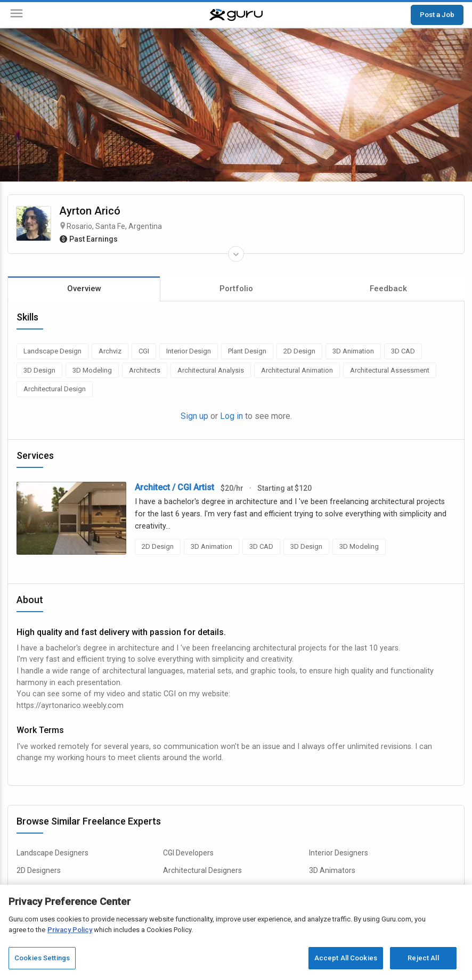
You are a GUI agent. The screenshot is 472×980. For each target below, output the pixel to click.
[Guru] (236, 15)
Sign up (194, 416)
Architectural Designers (202, 870)
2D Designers (39, 870)
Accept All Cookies (346, 958)
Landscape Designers (52, 853)
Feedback (388, 289)
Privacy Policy (70, 930)
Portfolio (236, 289)
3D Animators (332, 870)
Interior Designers (339, 853)
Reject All (423, 958)
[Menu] (17, 15)
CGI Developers (188, 853)
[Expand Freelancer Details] (236, 254)
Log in (231, 416)
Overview (84, 289)
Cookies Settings (42, 958)
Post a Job (437, 14)
